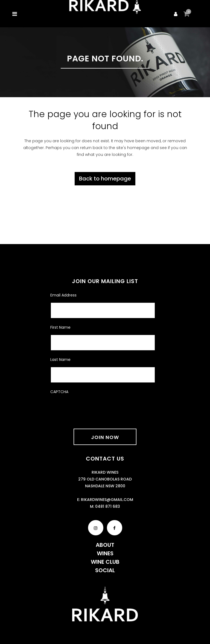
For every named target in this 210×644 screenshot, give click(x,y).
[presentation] (92, 408)
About (105, 545)
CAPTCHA (59, 392)
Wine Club (105, 562)
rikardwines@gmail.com (107, 500)
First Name (60, 327)
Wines (105, 553)
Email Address (63, 295)
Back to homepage (105, 179)
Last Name (60, 360)
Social (105, 570)
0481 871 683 (108, 506)
